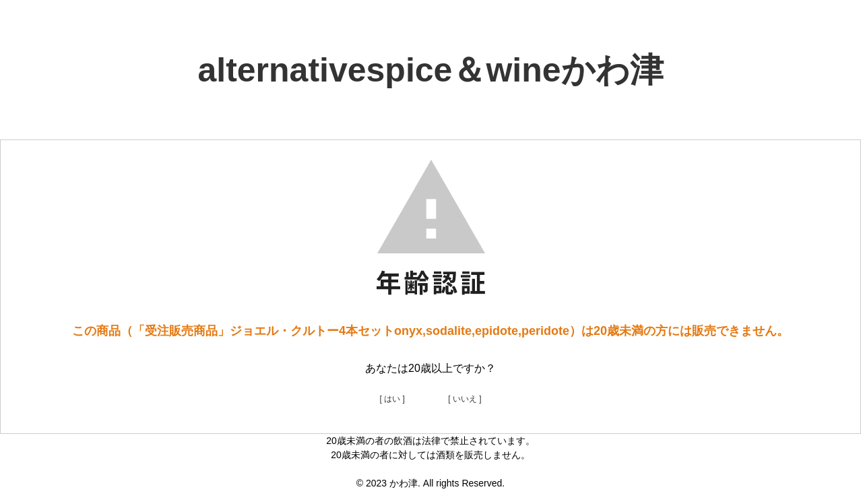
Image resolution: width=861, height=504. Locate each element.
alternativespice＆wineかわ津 (430, 70)
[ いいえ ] (465, 399)
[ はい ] (392, 399)
